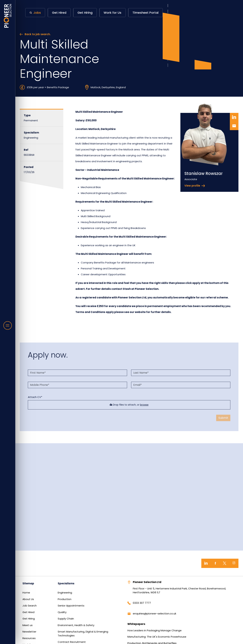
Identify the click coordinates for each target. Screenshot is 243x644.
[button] (35, 13)
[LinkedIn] (206, 563)
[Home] (8, 16)
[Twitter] (225, 563)
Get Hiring (29, 619)
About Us (28, 599)
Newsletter (29, 632)
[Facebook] (215, 563)
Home (26, 593)
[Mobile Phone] (77, 385)
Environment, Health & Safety (76, 625)
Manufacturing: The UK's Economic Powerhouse (157, 637)
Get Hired (28, 612)
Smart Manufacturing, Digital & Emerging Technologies (83, 634)
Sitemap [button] (28, 583)
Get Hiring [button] (85, 13)
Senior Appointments (71, 606)
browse (144, 405)
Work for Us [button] (112, 13)
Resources (29, 638)
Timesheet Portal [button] (145, 13)
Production (65, 599)
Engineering (65, 593)
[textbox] (77, 373)
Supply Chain (66, 619)
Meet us (28, 625)
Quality (62, 612)
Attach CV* (35, 397)
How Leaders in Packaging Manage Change (154, 630)
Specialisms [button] (66, 583)
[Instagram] (234, 563)
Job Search (30, 606)
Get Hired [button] (59, 13)
